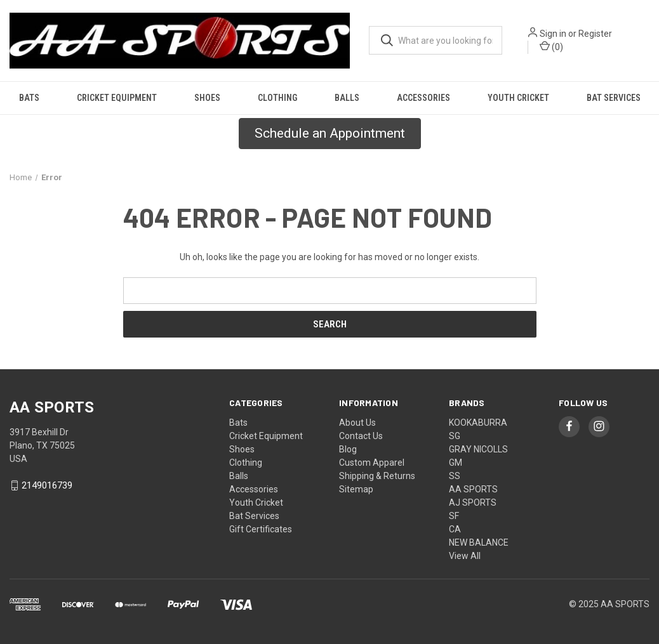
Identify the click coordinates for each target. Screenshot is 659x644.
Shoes (207, 98)
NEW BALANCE (479, 542)
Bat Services (614, 98)
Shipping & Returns (377, 476)
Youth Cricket (518, 98)
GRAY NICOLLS (478, 449)
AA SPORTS (473, 489)
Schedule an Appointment (330, 133)
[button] (330, 134)
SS (455, 476)
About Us (357, 423)
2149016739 (47, 485)
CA (455, 529)
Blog (348, 449)
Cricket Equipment (117, 98)
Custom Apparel (372, 463)
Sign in (553, 34)
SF (454, 516)
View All (465, 556)
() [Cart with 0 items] (551, 46)
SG (455, 436)
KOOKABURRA (478, 423)
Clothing (277, 98)
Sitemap (356, 489)
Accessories (423, 98)
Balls (347, 98)
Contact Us (361, 436)
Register (595, 34)
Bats (29, 98)
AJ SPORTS (473, 503)
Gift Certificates (261, 529)
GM (456, 463)
